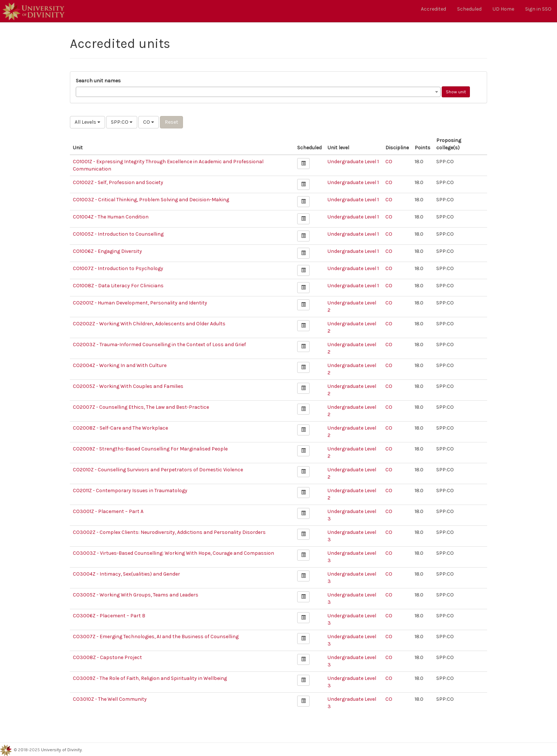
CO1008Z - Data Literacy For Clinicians (118, 286)
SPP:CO (122, 122)
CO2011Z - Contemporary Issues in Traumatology (130, 491)
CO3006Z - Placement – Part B (109, 616)
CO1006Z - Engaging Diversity (107, 251)
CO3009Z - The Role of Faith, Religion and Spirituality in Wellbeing (150, 678)
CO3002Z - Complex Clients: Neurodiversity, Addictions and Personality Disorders (169, 532)
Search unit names (98, 81)
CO (149, 122)
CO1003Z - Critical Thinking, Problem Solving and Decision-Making (151, 200)
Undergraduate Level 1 (353, 162)
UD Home (503, 9)
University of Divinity (61, 750)
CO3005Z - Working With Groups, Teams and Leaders (136, 595)
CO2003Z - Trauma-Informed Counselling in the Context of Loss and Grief (159, 345)
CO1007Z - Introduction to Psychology (118, 268)
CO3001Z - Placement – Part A (108, 511)
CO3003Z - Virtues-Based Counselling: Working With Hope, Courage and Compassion (173, 553)
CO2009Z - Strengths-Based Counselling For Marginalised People (150, 449)
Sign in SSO (538, 9)
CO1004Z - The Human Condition (111, 217)
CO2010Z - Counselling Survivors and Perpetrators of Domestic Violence (158, 470)
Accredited (433, 9)
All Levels (87, 122)
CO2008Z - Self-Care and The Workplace (120, 428)
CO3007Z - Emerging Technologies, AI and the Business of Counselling (156, 637)
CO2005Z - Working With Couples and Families (128, 386)
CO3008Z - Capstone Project (107, 657)
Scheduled (469, 9)
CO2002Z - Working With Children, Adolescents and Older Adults (149, 324)
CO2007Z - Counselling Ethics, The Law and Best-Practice (141, 407)
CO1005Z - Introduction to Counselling (118, 234)
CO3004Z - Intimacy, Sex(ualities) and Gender (126, 574)
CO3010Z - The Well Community (110, 699)
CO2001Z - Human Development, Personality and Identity (140, 303)
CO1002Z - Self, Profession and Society (118, 182)
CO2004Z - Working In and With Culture (120, 365)
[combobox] (258, 92)
